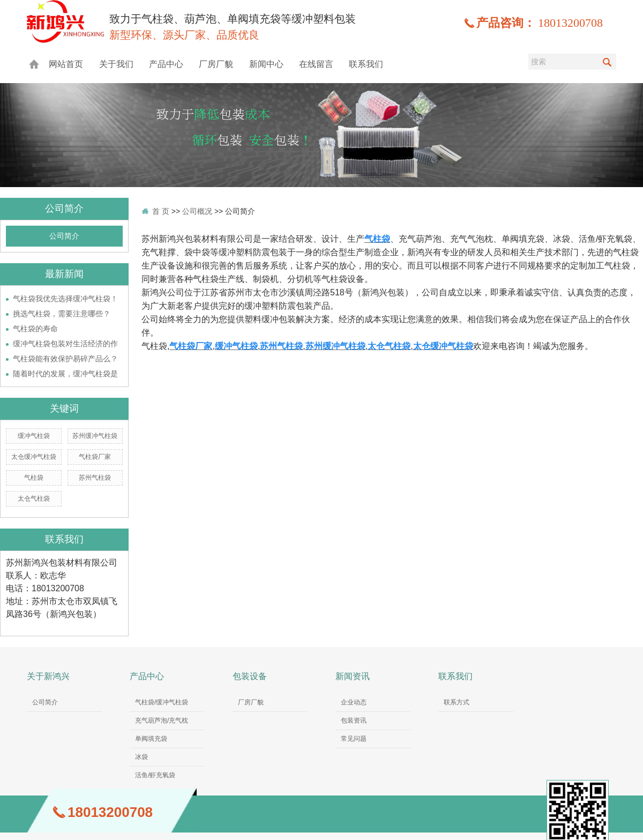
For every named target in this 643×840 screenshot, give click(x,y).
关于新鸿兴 (48, 676)
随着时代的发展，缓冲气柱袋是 (65, 374)
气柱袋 (34, 478)
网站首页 (66, 64)
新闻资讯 (353, 676)
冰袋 (141, 757)
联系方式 (457, 702)
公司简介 (64, 236)
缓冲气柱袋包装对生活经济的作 (65, 344)
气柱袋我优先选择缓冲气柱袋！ (65, 299)
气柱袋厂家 (95, 457)
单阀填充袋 (151, 739)
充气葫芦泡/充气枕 (162, 720)
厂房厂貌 (216, 64)
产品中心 (166, 64)
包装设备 (250, 676)
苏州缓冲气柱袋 (95, 436)
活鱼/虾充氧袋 (155, 775)
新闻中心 (266, 64)
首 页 (161, 211)
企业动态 (354, 702)
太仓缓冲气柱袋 (34, 457)
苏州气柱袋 (95, 478)
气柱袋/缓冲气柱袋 (162, 702)
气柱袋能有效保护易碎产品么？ (65, 359)
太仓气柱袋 (34, 499)
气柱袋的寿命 (35, 329)
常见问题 (354, 739)
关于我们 (116, 64)
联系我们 (366, 64)
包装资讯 (354, 720)
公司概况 (197, 211)
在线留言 (316, 64)
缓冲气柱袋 (34, 436)
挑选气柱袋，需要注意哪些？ (62, 314)
